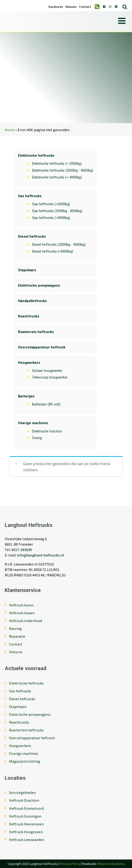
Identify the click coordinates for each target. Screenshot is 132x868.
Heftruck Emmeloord (26, 808)
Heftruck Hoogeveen (26, 832)
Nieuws (71, 7)
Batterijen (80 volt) (46, 404)
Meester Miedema (111, 864)
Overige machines (33, 423)
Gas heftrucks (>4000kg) (51, 218)
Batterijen (26, 396)
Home (10, 130)
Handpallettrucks (32, 301)
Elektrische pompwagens (39, 286)
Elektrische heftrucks (36, 156)
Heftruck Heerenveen (26, 824)
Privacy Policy (70, 864)
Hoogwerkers (29, 363)
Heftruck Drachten (24, 800)
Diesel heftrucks (32, 237)
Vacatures (56, 7)
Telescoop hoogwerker (50, 377)
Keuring (15, 628)
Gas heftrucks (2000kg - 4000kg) (57, 211)
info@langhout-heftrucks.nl (40, 555)
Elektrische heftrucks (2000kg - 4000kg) (63, 171)
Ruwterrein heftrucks (36, 332)
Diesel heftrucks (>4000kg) (53, 251)
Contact (85, 7)
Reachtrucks (29, 316)
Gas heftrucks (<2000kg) (51, 204)
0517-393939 (22, 550)
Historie (16, 652)
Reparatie (17, 636)
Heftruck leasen (22, 613)
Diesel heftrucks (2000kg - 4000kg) (59, 245)
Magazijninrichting (25, 761)
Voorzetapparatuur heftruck (42, 347)
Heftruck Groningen (25, 816)
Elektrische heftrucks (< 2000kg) (57, 164)
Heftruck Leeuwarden (26, 839)
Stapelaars (27, 270)
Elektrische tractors (47, 431)
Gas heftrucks (30, 196)
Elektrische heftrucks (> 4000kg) (57, 177)
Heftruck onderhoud (26, 621)
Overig (37, 438)
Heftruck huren (21, 605)
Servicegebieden (22, 792)
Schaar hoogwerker (47, 371)
